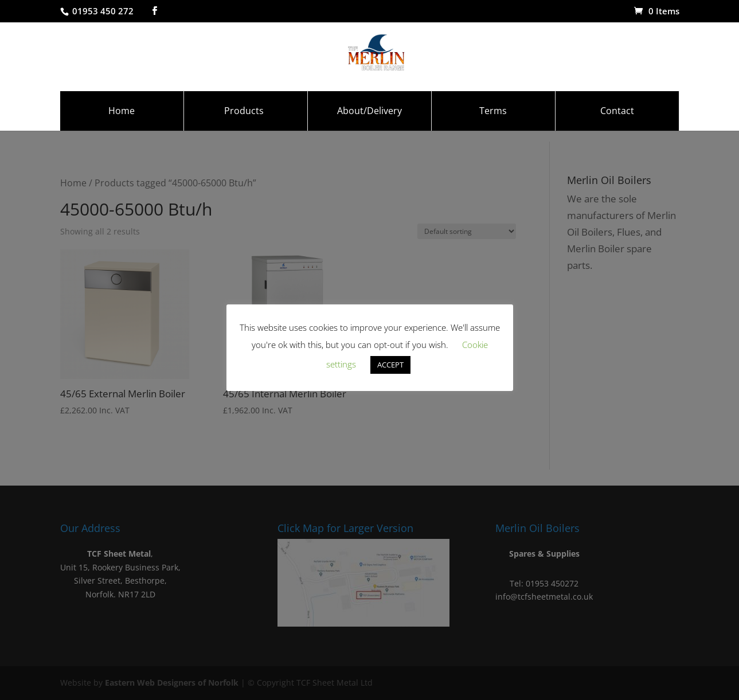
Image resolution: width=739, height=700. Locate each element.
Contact (617, 122)
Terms (493, 122)
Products (244, 122)
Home (122, 122)
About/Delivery (369, 122)
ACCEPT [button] (390, 365)
